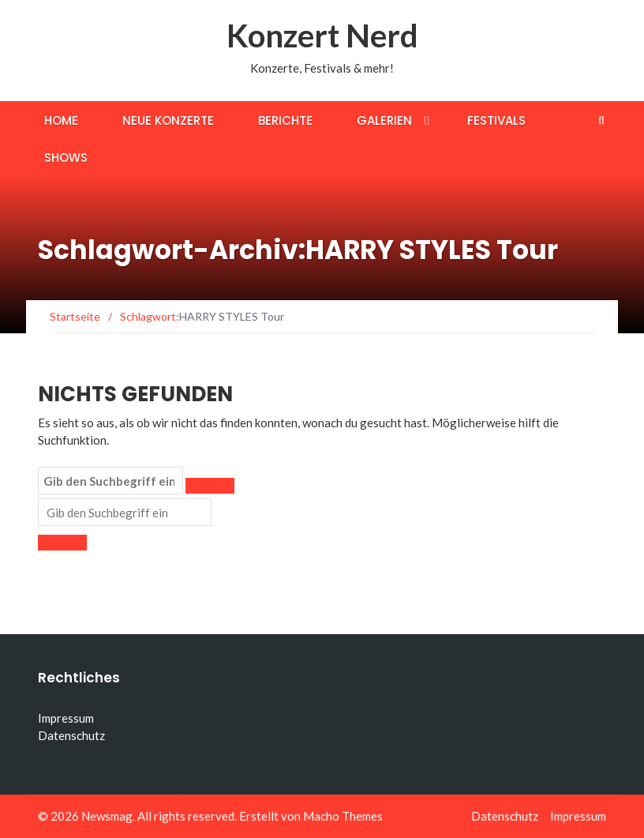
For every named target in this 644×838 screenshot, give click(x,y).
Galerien (384, 120)
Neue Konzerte (168, 120)
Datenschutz (71, 735)
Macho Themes (343, 816)
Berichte (285, 120)
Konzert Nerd (322, 36)
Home (61, 120)
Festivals (496, 120)
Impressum (66, 718)
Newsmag (107, 816)
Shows (66, 158)
